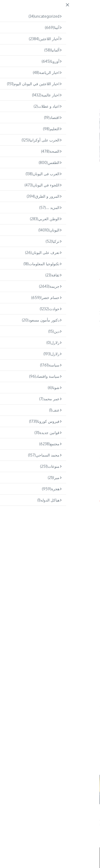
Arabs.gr (7, 500)
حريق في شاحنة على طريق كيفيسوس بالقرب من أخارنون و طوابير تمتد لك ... (72, 814)
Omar (47, 732)
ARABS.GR (65, 10)
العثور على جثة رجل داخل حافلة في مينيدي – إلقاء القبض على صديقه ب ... (20, 814)
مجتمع (70, 46)
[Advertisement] (50, 218)
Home (82, 46)
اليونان (88, 60)
